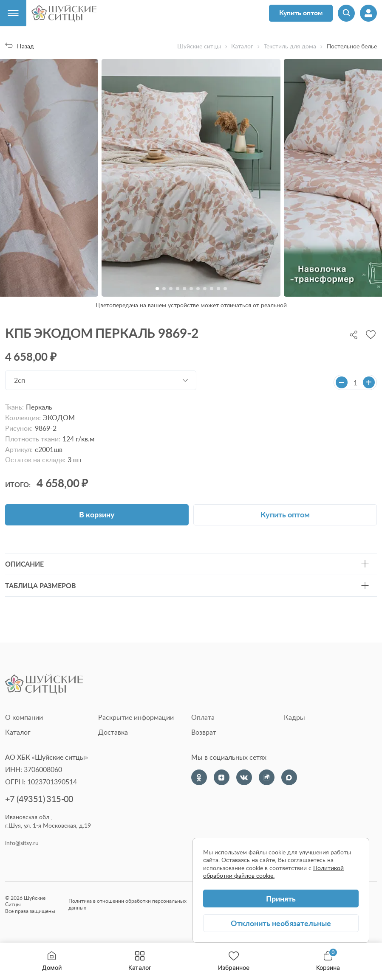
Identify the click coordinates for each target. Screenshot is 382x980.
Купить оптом (301, 13)
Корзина (328, 961)
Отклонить (281, 923)
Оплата (203, 717)
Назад (20, 46)
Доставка (113, 732)
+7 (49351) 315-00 (39, 799)
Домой (52, 961)
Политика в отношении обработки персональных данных (127, 904)
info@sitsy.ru (22, 843)
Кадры (294, 717)
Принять (281, 898)
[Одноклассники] (199, 777)
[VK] (244, 777)
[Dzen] (222, 777)
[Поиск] (346, 13)
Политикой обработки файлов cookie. (273, 872)
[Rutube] (267, 777)
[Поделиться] (354, 334)
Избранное (234, 961)
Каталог (140, 961)
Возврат (204, 732)
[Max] (289, 777)
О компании (24, 717)
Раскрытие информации (136, 717)
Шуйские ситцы (199, 46)
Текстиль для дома (290, 46)
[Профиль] (368, 13)
